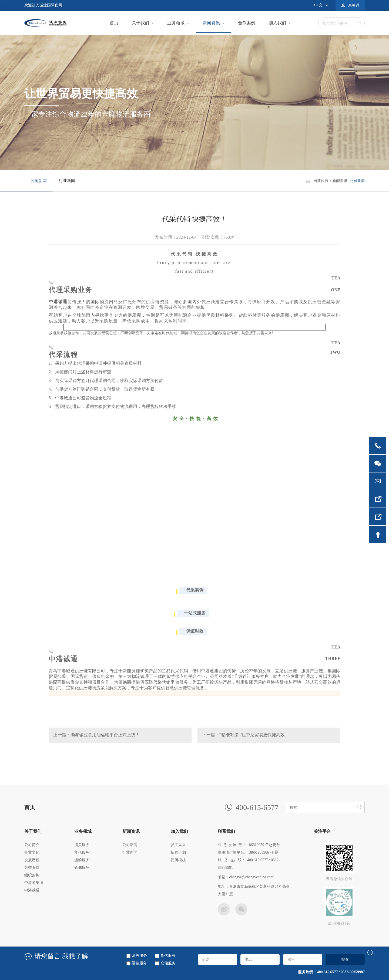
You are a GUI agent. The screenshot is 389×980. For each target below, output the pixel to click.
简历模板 (178, 860)
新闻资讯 (214, 27)
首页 (114, 23)
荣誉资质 (32, 868)
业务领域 (176, 23)
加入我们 (277, 23)
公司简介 (32, 845)
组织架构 (32, 875)
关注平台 (322, 833)
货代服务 (168, 956)
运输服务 (139, 963)
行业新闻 (67, 181)
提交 (345, 959)
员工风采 (178, 845)
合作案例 (247, 23)
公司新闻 (39, 181)
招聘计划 (178, 852)
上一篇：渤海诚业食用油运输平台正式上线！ (96, 735)
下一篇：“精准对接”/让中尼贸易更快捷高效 (244, 735)
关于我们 (140, 23)
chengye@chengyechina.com (251, 877)
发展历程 (32, 860)
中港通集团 (34, 883)
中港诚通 (32, 890)
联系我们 (226, 833)
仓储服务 (168, 963)
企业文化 (32, 852)
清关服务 (139, 956)
